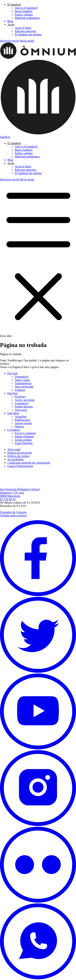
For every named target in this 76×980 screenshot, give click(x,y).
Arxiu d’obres (23, 28)
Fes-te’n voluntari (25, 433)
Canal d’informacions (20, 466)
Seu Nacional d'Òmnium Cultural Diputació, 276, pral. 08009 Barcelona (20, 493)
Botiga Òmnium (24, 436)
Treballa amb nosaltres (13, 515)
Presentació (22, 377)
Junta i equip (22, 380)
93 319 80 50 (8, 499)
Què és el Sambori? (26, 8)
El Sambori (14, 5)
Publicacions (22, 420)
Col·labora (14, 430)
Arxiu (11, 24)
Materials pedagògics (27, 18)
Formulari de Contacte (13, 512)
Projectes (20, 397)
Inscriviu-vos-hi (9, 41)
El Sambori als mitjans (28, 34)
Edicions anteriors (26, 31)
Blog (10, 21)
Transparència (23, 383)
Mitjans (19, 426)
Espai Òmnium (24, 443)
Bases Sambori (24, 11)
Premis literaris (24, 407)
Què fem (13, 393)
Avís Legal (14, 449)
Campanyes (22, 403)
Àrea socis (21, 410)
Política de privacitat (20, 453)
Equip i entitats (24, 14)
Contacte (20, 390)
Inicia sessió (27, 41)
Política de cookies (19, 456)
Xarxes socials (23, 423)
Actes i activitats (25, 400)
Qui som (12, 373)
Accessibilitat (15, 459)
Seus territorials (24, 387)
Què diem (13, 413)
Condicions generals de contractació (29, 463)
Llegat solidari (23, 440)
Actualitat (21, 417)
